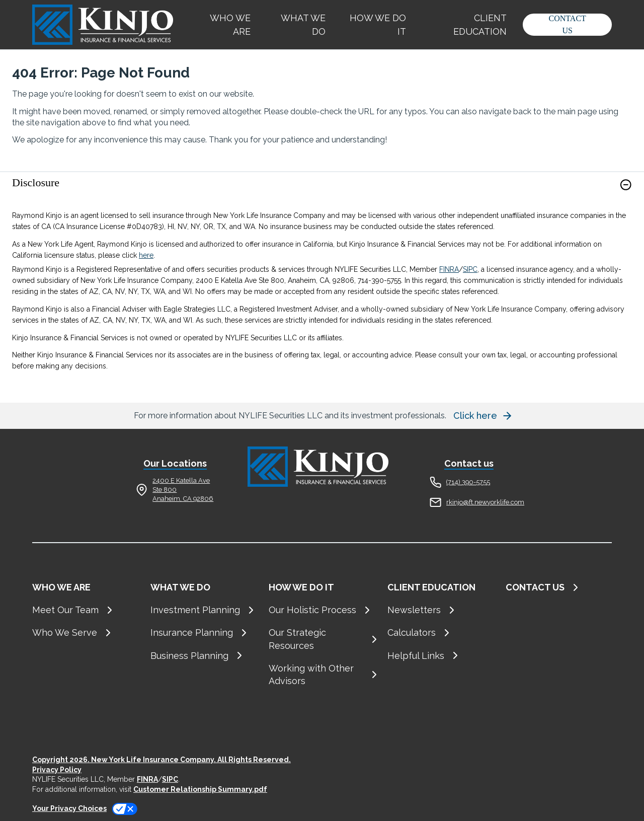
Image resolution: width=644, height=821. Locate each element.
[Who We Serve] (85, 632)
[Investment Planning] (204, 610)
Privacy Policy (57, 770)
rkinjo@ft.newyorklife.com (485, 502)
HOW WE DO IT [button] (378, 25)
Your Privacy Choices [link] (69, 808)
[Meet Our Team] (85, 610)
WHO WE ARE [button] (230, 25)
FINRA (449, 269)
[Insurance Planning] (204, 632)
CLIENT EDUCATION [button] (480, 25)
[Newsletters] (440, 610)
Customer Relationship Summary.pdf (200, 789)
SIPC (470, 269)
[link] (322, 191)
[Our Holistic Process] (322, 610)
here (146, 255)
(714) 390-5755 (468, 482)
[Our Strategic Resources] (322, 639)
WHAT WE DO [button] (303, 25)
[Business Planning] (204, 656)
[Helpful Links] (440, 656)
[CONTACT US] (559, 587)
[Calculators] (440, 632)
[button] (567, 25)
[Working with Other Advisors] (322, 675)
